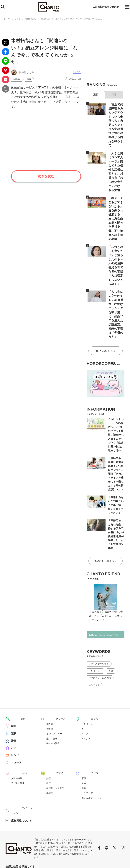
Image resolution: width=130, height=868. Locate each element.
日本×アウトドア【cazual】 (90, 825)
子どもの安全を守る (99, 621)
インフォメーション (23, 765)
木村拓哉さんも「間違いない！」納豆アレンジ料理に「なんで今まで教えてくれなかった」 (67, 19)
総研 (14, 676)
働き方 (50, 681)
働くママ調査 (53, 700)
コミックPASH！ (56, 829)
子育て (50, 730)
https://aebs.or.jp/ (61, 850)
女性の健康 (17, 735)
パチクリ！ (41, 829)
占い (14, 705)
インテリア (87, 750)
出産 (49, 740)
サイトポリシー (105, 861)
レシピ (15, 712)
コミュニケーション (92, 754)
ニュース (16, 719)
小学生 (50, 750)
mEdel (33, 825)
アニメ (85, 690)
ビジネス (52, 676)
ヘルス (15, 730)
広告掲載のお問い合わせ (103, 7)
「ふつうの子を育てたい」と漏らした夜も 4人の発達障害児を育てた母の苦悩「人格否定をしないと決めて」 (116, 237)
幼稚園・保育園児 (55, 745)
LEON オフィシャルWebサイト (20, 829)
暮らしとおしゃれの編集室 (64, 825)
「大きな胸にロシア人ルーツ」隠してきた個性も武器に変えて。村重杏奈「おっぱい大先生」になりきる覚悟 (116, 159)
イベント (86, 695)
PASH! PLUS (44, 825)
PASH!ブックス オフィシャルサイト (82, 829)
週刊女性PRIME (13, 825)
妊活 (49, 735)
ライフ (17, 19)
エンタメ (87, 676)
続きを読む (46, 177)
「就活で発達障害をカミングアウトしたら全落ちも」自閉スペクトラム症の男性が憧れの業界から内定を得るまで (116, 120)
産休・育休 (52, 695)
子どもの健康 (18, 740)
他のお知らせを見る (106, 518)
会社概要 (120, 861)
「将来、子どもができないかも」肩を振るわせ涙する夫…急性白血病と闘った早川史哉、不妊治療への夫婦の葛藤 (116, 198)
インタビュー (95, 628)
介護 (111, 628)
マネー (85, 740)
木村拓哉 (18, 80)
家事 (31, 80)
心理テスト (94, 642)
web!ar (25, 825)
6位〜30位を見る (105, 309)
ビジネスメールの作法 (100, 635)
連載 (14, 690)
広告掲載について (22, 772)
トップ (7, 19)
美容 (84, 745)
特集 (14, 683)
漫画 (14, 697)
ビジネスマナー (54, 690)
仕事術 (50, 685)
